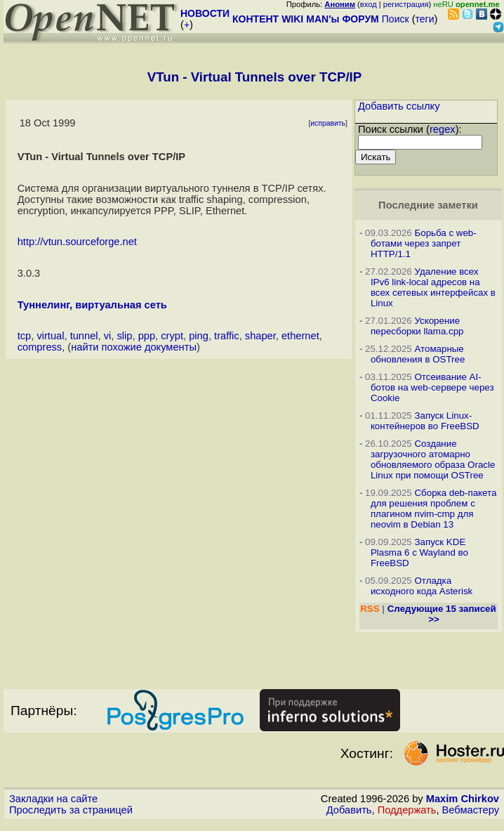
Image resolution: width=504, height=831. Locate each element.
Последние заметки (428, 205)
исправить (328, 123)
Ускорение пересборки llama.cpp (417, 326)
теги (425, 19)
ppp (147, 336)
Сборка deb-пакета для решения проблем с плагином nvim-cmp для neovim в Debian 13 (434, 509)
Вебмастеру (471, 810)
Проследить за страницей (71, 810)
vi (108, 336)
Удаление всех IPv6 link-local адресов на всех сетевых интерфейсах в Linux (433, 287)
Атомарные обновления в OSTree (418, 354)
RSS (370, 609)
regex (443, 129)
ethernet (300, 336)
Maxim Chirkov (463, 799)
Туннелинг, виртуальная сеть (92, 305)
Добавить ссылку (399, 106)
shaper (260, 336)
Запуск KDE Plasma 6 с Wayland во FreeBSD (419, 552)
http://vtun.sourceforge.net (77, 242)
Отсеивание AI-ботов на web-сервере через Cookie (432, 387)
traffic (227, 336)
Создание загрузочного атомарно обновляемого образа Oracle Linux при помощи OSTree (433, 459)
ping (199, 336)
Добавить (349, 810)
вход (369, 4)
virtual (50, 336)
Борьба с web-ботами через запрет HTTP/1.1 (424, 243)
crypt (172, 336)
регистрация (406, 4)
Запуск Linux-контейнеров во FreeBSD (425, 421)
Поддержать (407, 810)
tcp (25, 336)
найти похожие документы (134, 347)
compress (40, 347)
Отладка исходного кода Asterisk (422, 586)
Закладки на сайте (53, 799)
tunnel (84, 336)
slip (124, 336)
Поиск (396, 19)
